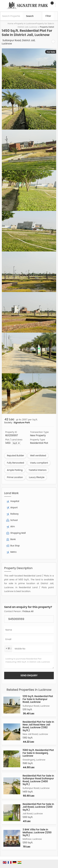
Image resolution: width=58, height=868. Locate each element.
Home (11, 24)
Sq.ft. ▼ (16, 443)
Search (30, 16)
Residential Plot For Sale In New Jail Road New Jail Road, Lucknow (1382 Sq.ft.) (38, 726)
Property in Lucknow (25, 24)
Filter (48, 16)
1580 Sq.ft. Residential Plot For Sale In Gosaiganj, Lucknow (38, 753)
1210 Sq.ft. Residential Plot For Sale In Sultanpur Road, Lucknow (38, 699)
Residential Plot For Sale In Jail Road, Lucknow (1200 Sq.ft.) (38, 807)
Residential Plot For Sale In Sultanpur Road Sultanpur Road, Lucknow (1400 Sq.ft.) (38, 780)
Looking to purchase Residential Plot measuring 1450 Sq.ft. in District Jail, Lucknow (29, 662)
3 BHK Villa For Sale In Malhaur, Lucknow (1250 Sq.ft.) (37, 832)
